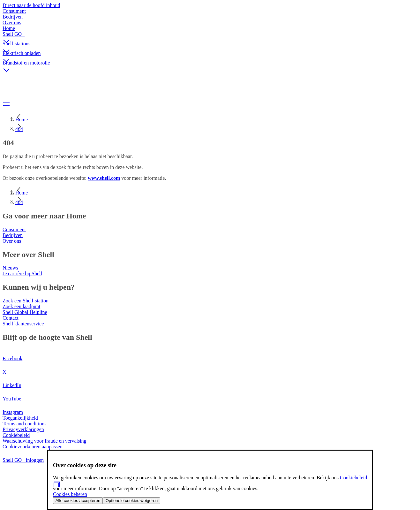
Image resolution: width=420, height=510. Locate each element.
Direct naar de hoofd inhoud (31, 5)
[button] (210, 36)
